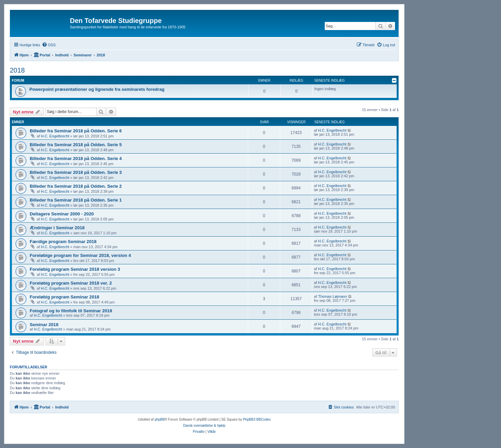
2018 (17, 70)
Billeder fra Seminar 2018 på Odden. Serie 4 (76, 159)
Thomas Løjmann (333, 296)
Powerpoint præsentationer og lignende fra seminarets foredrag (97, 89)
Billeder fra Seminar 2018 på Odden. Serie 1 (76, 200)
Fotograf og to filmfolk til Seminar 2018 (71, 311)
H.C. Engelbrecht (55, 136)
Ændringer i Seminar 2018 (57, 228)
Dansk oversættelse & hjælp (204, 426)
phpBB (160, 419)
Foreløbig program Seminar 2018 (64, 297)
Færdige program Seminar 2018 (63, 242)
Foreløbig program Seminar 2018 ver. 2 (71, 283)
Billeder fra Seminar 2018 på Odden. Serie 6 (76, 131)
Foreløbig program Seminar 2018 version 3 (75, 269)
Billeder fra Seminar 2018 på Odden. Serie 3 (76, 172)
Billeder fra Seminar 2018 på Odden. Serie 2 (76, 186)
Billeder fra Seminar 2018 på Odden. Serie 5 (76, 145)
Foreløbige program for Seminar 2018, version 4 (80, 255)
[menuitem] (49, 45)
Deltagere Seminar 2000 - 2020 (62, 214)
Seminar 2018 (44, 325)
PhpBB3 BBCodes (257, 419)
